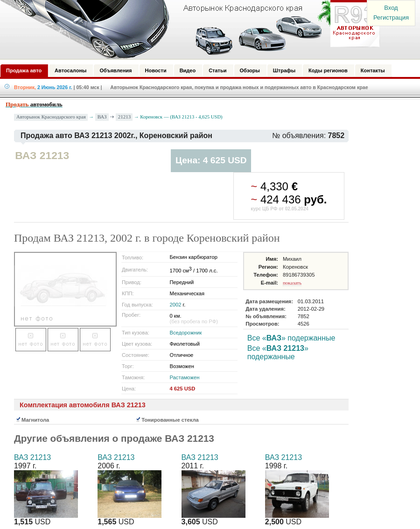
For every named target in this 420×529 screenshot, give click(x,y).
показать (292, 283)
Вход (391, 8)
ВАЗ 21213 (32, 457)
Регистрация (391, 17)
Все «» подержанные (291, 338)
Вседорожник (186, 333)
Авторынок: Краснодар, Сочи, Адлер (187, 29)
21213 (125, 117)
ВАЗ (102, 117)
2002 (176, 305)
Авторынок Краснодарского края (51, 117)
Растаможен (185, 377)
